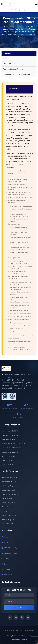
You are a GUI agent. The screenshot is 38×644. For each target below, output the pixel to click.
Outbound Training (9, 553)
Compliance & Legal (8, 439)
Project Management (9, 503)
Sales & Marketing (7, 465)
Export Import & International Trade (13, 444)
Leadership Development (10, 477)
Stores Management (8, 520)
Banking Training (7, 460)
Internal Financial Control (10, 515)
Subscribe (19, 608)
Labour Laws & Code (8, 490)
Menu (36, 4)
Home (3, 10)
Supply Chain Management (10, 452)
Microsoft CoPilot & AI (9, 482)
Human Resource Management (12, 448)
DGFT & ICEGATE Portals (10, 524)
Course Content (9, 58)
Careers (6, 569)
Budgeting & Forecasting (10, 494)
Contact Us (7, 575)
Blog (4, 564)
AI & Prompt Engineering (10, 486)
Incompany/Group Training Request (17, 74)
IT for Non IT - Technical (10, 435)
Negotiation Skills (7, 507)
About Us (6, 542)
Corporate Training (9, 548)
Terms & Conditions (24, 636)
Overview (7, 53)
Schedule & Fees (9, 64)
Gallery (5, 558)
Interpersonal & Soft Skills (10, 431)
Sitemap (24, 640)
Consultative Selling (8, 499)
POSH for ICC (6, 511)
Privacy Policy (12, 636)
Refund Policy (16, 640)
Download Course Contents (14, 69)
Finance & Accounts (8, 456)
